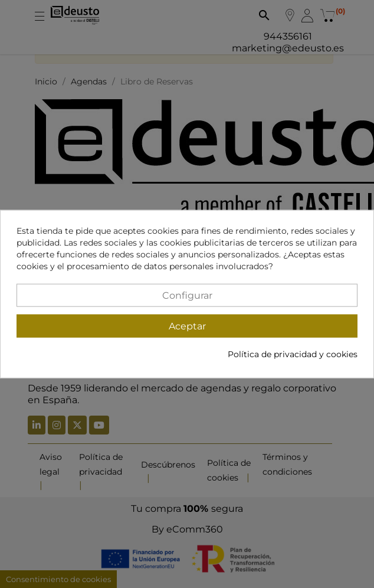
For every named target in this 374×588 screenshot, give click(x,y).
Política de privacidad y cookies (293, 354)
